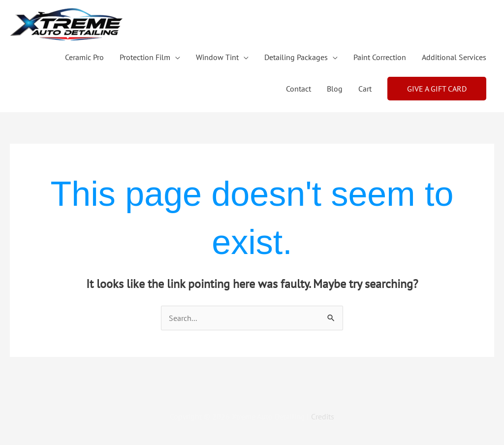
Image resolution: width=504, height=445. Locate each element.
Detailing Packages (296, 57)
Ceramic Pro (84, 57)
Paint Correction (380, 57)
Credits (323, 416)
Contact (299, 89)
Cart (365, 89)
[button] (437, 89)
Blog (335, 89)
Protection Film (145, 57)
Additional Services (454, 57)
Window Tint (217, 57)
